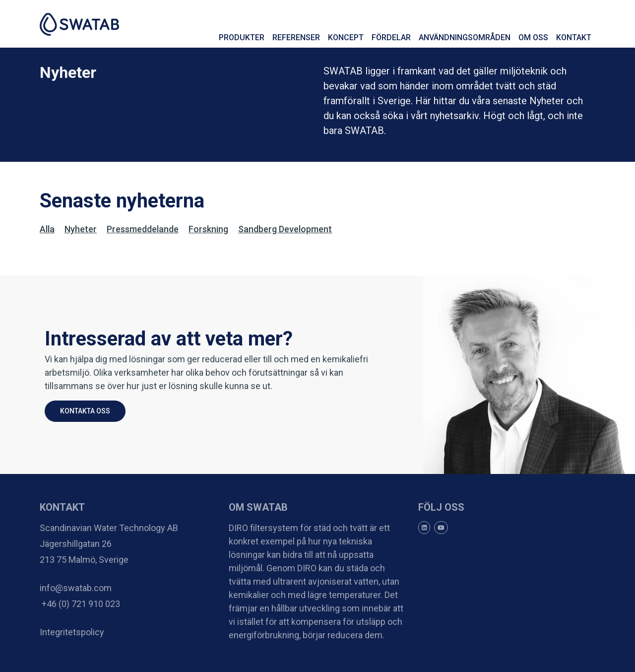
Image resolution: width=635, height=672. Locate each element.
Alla (47, 229)
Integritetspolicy (72, 632)
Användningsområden (465, 37)
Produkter (242, 37)
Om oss (533, 37)
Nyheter (81, 229)
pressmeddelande (143, 229)
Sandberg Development (285, 229)
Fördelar (391, 37)
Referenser (296, 37)
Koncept (346, 37)
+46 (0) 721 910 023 (80, 604)
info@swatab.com (76, 588)
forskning (208, 229)
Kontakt (574, 37)
